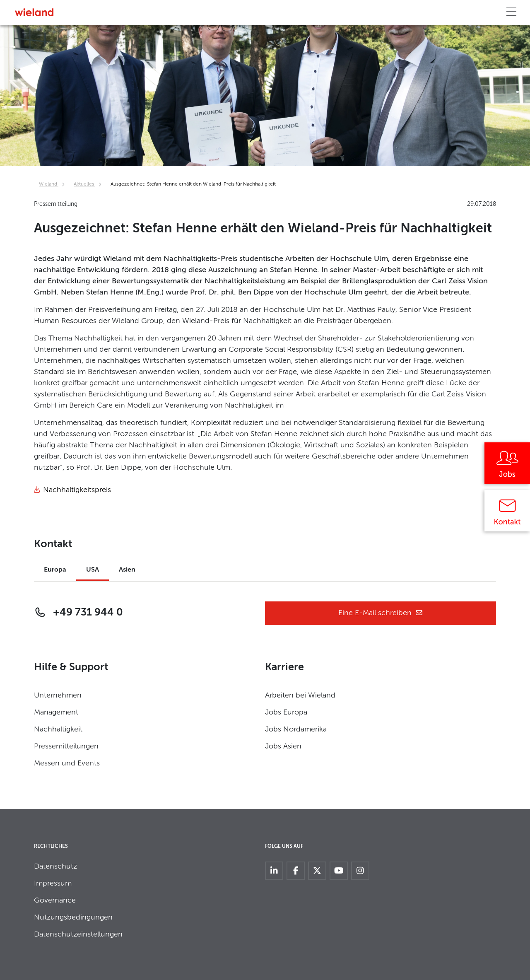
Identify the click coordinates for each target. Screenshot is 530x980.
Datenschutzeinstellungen (78, 934)
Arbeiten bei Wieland (300, 695)
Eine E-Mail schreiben (381, 613)
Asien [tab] (127, 570)
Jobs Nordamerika (296, 729)
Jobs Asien (283, 746)
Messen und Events (67, 763)
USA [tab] (93, 570)
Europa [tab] (55, 570)
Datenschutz (55, 867)
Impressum (53, 883)
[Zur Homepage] (34, 12)
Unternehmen (58, 695)
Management (56, 712)
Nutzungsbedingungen (73, 917)
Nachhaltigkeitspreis (77, 490)
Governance (55, 900)
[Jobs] (507, 466)
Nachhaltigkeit (58, 729)
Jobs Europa (286, 712)
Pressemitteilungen (66, 746)
